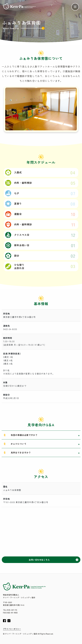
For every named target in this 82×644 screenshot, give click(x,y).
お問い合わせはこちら (54, 560)
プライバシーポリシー (12, 629)
